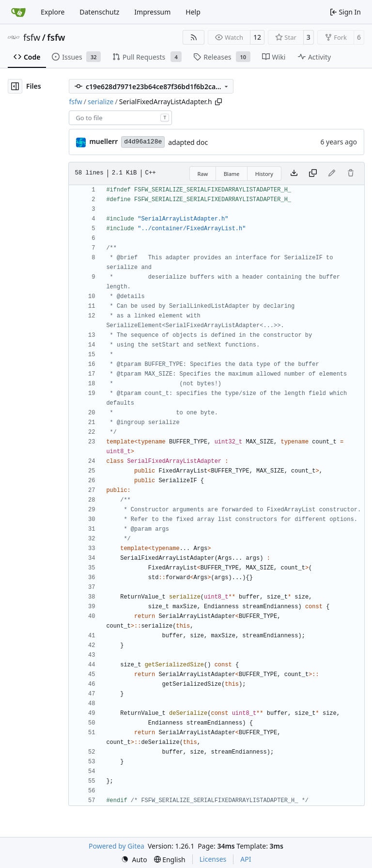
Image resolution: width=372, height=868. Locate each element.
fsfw (32, 37)
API (246, 859)
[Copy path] (218, 102)
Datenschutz (99, 12)
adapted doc (188, 142)
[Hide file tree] (15, 86)
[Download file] (294, 174)
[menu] (134, 860)
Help (193, 12)
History (264, 174)
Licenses (213, 859)
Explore (53, 12)
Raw (203, 174)
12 (257, 37)
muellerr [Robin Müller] (103, 141)
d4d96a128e (143, 142)
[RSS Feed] (194, 37)
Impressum (152, 12)
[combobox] (120, 118)
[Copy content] (313, 174)
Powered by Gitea (116, 846)
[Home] (18, 12)
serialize (101, 102)
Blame (232, 174)
